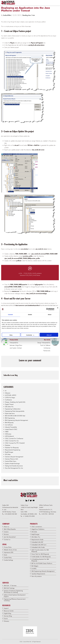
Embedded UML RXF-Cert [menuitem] (39, 545)
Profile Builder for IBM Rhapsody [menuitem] (41, 557)
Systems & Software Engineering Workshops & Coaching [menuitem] (13, 592)
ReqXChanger (9, 452)
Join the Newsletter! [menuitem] (10, 537)
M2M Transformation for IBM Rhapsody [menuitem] (40, 551)
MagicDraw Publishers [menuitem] (38, 529)
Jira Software (9, 425)
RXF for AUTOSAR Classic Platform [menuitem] (42, 563)
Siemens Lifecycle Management (14, 457)
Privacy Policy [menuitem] (8, 547)
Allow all (49, 335)
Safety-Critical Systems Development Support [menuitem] (15, 596)
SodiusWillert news (11, 461)
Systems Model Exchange (12, 463)
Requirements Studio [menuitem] (37, 540)
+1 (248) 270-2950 (29, 516)
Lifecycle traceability (11, 427)
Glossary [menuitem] (6, 621)
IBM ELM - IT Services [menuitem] (10, 586)
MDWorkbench (9, 436)
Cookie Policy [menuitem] (8, 558)
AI (6, 391)
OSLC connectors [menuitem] (37, 527)
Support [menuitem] (6, 608)
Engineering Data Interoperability (15, 411)
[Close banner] (58, 309)
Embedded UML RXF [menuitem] (37, 542)
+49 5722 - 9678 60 (47, 514)
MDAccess (8, 434)
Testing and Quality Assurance (14, 466)
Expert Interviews (10, 413)
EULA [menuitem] (5, 555)
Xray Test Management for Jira (14, 468)
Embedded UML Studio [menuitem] (38, 547)
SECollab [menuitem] (34, 532)
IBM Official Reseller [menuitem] (10, 529)
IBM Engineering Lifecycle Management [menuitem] (43, 571)
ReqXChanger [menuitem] (35, 534)
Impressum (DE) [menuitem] (9, 552)
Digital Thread (9, 404)
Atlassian (8, 393)
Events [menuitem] (6, 619)
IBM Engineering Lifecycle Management (16, 420)
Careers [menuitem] (6, 532)
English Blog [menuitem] (7, 613)
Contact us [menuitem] (7, 540)
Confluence (8, 400)
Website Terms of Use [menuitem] (10, 550)
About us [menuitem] (6, 527)
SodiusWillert (7, 15)
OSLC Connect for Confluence (14, 438)
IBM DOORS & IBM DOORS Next (15, 416)
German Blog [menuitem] (8, 616)
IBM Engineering (10, 418)
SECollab (8, 454)
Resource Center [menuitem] (9, 611)
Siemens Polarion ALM (12, 459)
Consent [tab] (10, 314)
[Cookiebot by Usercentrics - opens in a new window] (47, 309)
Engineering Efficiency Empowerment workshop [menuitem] (15, 600)
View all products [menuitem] (37, 576)
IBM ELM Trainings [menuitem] (9, 588)
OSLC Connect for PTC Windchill (15, 443)
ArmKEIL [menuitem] (34, 569)
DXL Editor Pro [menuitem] (36, 537)
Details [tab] (30, 314)
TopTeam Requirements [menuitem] (38, 574)
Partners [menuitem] (6, 534)
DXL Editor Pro (9, 407)
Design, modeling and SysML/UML (15, 402)
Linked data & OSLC (11, 429)
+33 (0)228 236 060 (11, 514)
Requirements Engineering (13, 450)
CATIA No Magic (10, 397)
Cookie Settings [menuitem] (8, 560)
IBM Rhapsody (9, 423)
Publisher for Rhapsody (12, 448)
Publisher (8, 445)
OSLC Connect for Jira (12, 441)
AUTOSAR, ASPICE (11, 395)
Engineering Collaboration (13, 409)
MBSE (7, 432)
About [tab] (50, 314)
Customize (30, 335)
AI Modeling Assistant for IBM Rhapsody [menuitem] (40, 560)
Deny (11, 335)
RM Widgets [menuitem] (35, 566)
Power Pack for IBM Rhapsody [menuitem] (40, 554)
